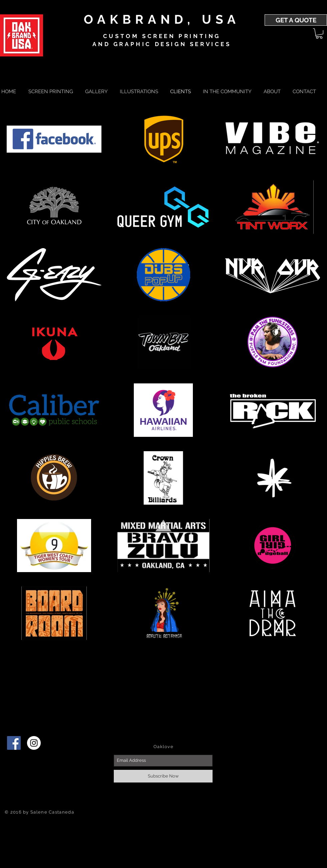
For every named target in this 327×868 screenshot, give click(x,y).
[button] (319, 34)
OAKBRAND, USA (162, 19)
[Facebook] (14, 743)
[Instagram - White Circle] (34, 743)
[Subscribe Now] (163, 776)
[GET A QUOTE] (296, 20)
